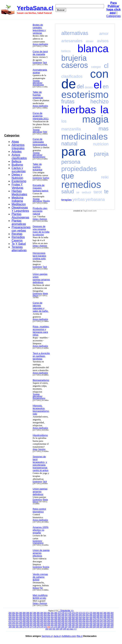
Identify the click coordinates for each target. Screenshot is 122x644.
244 (112, 621)
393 (10, 613)
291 (52, 619)
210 (21, 625)
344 (77, 615)
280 (91, 619)
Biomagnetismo (39, 157)
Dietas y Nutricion (17, 176)
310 (91, 617)
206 (35, 625)
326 (35, 617)
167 (66, 627)
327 (31, 617)
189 (94, 625)
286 (70, 619)
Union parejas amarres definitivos (40, 492)
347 (66, 615)
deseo (89, 87)
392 (14, 613)
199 (59, 625)
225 (73, 623)
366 (105, 613)
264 (42, 621)
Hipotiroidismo (40, 435)
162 (84, 627)
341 (87, 615)
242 (14, 623)
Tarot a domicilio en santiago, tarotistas (41, 356)
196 (70, 625)
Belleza (16, 161)
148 (64, 629)
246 (105, 621)
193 (80, 625)
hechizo (99, 102)
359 (24, 615)
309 (94, 617)
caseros (75, 65)
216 (105, 623)
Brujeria (46, 567)
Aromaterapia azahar (40, 71)
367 (101, 613)
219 (94, 623)
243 (10, 623)
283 (80, 619)
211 (17, 625)
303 (10, 619)
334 (112, 615)
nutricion (101, 144)
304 (112, 617)
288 (63, 619)
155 (108, 627)
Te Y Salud (19, 244)
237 (31, 623)
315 (73, 617)
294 (42, 619)
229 (59, 623)
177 (31, 627)
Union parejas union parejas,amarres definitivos (41, 278)
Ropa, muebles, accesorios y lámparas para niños (41, 331)
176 (35, 627)
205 (38, 625)
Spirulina (42, 449)
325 (38, 617)
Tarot (45, 62)
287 (66, 619)
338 (98, 615)
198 (63, 625)
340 (91, 615)
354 (42, 615)
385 (38, 613)
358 (28, 615)
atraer (90, 41)
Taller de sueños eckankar (38, 167)
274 (112, 619)
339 (94, 615)
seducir (86, 192)
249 (94, 621)
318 (63, 617)
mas (103, 129)
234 (42, 623)
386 (35, 613)
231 (52, 623)
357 (31, 615)
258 (63, 621)
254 (77, 621)
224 (77, 623)
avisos (103, 41)
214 (112, 623)
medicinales (84, 137)
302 (14, 619)
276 (105, 619)
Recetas (17, 234)
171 (52, 627)
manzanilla (71, 129)
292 (49, 619)
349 (59, 615)
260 (56, 621)
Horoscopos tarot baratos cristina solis (39, 256)
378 (63, 613)
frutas (68, 102)
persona (71, 162)
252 (84, 621)
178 (28, 627)
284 (77, 619)
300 (21, 619)
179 (24, 627)
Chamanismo (38, 543)
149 (61, 629)
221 (87, 623)
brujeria (74, 58)
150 (57, 629)
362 (14, 615)
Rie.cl (80, 636)
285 (73, 619)
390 (21, 613)
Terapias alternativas (19, 249)
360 (21, 615)
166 (70, 627)
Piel (41, 588)
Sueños (46, 178)
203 (45, 625)
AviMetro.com (69, 636)
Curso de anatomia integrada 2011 (41, 116)
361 (17, 615)
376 (70, 613)
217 (101, 623)
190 (91, 625)
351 (52, 615)
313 (80, 617)
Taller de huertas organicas (38, 95)
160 (91, 627)
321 (52, 617)
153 (47, 629)
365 (109, 613)
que (68, 176)
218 (98, 623)
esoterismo (85, 94)
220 (91, 623)
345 (73, 615)
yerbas (79, 199)
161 (87, 627)
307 (101, 617)
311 (87, 617)
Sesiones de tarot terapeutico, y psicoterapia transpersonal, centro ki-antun (41, 463)
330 (21, 617)
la (105, 110)
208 (28, 625)
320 (56, 617)
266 (35, 621)
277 (101, 619)
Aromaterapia (38, 85)
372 (84, 613)
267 (31, 621)
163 (80, 627)
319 (59, 617)
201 (52, 625)
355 (38, 615)
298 (28, 619)
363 (10, 615)
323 (45, 617)
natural (69, 144)
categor (96, 67)
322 (49, 617)
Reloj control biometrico (39, 510)
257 (66, 621)
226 (70, 623)
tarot (98, 192)
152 (50, 629)
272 (14, 621)
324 (42, 617)
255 (73, 621)
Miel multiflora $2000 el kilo (40, 597)
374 (77, 613)
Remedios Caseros (18, 239)
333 (10, 617)
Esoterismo (19, 181)
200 (56, 625)
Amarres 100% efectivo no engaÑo (41, 530)
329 (24, 617)
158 (98, 627)
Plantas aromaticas (19, 222)
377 (66, 613)
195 (73, 625)
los (64, 121)
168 (63, 627)
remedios (81, 184)
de (69, 84)
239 (24, 623)
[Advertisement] (17, 77)
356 (35, 615)
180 (21, 627)
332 (14, 617)
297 (31, 619)
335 (109, 615)
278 (98, 619)
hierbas (78, 110)
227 (66, 623)
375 (73, 613)
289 (59, 619)
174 (42, 627)
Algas (15, 142)
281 (87, 619)
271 (17, 621)
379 (59, 613)
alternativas (75, 33)
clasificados (72, 76)
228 (63, 623)
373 (80, 613)
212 (14, 625)
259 (59, 621)
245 (109, 621)
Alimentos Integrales (18, 147)
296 (35, 619)
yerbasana (95, 199)
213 (10, 625)
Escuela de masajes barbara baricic (41, 188)
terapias (66, 200)
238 (28, 623)
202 (49, 625)
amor (104, 34)
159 (94, 627)
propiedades (79, 169)
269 (24, 621)
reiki (105, 177)
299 (24, 619)
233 (45, 623)
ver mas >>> (72, 629)
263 (45, 621)
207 (31, 625)
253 (80, 621)
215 (109, 623)
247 (101, 621)
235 (38, 623)
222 (84, 623)
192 (84, 625)
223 (80, 623)
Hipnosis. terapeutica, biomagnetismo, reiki (41, 410)
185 (109, 625)
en (106, 87)
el (98, 85)
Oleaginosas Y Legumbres (20, 209)
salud (68, 191)
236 (35, 623)
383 (45, 613)
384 (42, 613)
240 (21, 623)
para (73, 151)
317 (66, 617)
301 (17, 619)
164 (77, 627)
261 (52, 621)
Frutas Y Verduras (17, 186)
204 (42, 625)
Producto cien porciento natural (40, 211)
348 (63, 615)
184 (112, 625)
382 (49, 613)
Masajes (46, 201)
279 (94, 619)
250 (91, 621)
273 (10, 621)
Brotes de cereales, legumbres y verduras (39, 29)
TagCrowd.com (90, 211)
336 (105, 615)
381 (52, 613)
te (106, 191)
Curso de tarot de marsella (40, 53)
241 (17, 623)
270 (21, 621)
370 (91, 613)
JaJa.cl (57, 636)
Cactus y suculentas (19, 170)
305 (109, 617)
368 (98, 613)
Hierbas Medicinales (19, 193)
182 (14, 627)
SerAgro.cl (47, 636)
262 (49, 621)
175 (38, 627)
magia (95, 119)
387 (31, 613)
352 (49, 615)
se (78, 192)
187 (101, 625)
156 (105, 627)
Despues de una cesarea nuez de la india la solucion (41, 230)
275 (109, 619)
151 (54, 629)
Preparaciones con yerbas (21, 229)
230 (56, 623)
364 (112, 613)
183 (10, 627)
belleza (66, 51)
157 (101, 627)
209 (24, 625)
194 (77, 625)
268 (28, 621)
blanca (93, 48)
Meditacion (19, 204)
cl (106, 66)
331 (17, 617)
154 (112, 627)
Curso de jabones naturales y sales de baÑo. (41, 307)
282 (84, 619)
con (99, 74)
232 (49, 623)
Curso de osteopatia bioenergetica (40, 142)
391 (17, 613)
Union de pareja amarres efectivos (41, 553)
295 (38, 619)
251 (87, 621)
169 (59, 627)
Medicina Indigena (17, 199)
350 (56, 615)
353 (45, 615)
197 (66, 625)
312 (84, 617)
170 (56, 627)
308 (98, 617)
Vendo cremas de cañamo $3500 (40, 577)
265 (38, 621)
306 (105, 617)
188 (98, 625)
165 (73, 627)
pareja (101, 154)
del (80, 87)
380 (56, 613)
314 (77, 617)
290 (56, 619)
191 (87, 625)
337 (101, 615)
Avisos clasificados (19, 156)
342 (84, 615)
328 (28, 617)
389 (24, 613)
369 (94, 613)
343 (80, 615)
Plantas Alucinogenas (20, 216)
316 (70, 617)
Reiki (45, 132)
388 (28, 613)
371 (87, 613)
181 (17, 627)
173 (45, 627)
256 (70, 621)
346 (70, 615)
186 (105, 625)
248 (98, 621)
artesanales (72, 41)
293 (45, 619)
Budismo (17, 165)
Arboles (16, 152)
